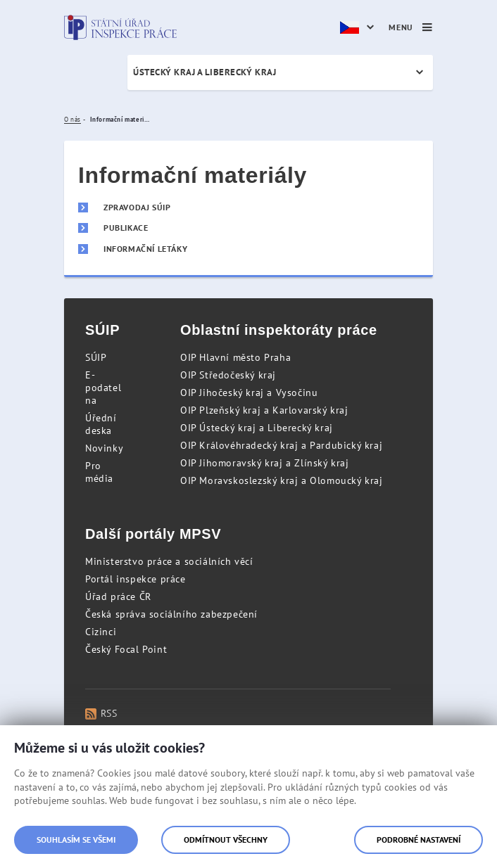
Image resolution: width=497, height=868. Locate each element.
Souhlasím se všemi (76, 840)
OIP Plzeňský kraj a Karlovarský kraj (264, 410)
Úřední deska (101, 424)
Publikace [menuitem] (126, 228)
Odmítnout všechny (226, 840)
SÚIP (96, 357)
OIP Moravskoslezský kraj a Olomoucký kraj (282, 480)
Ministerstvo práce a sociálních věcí (169, 561)
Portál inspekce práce (136, 579)
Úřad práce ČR (118, 596)
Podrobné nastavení (419, 840)
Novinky (104, 448)
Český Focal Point (126, 649)
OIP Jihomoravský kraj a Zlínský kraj (265, 463)
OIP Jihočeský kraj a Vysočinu (249, 392)
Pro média (99, 472)
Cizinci (101, 632)
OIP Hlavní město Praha (235, 357)
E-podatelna (103, 388)
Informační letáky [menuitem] (145, 249)
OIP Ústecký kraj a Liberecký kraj (257, 428)
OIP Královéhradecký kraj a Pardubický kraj (281, 445)
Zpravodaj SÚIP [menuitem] (137, 208)
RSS (101, 713)
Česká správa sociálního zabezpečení (171, 614)
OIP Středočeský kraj (228, 375)
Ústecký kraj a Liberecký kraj (205, 72)
